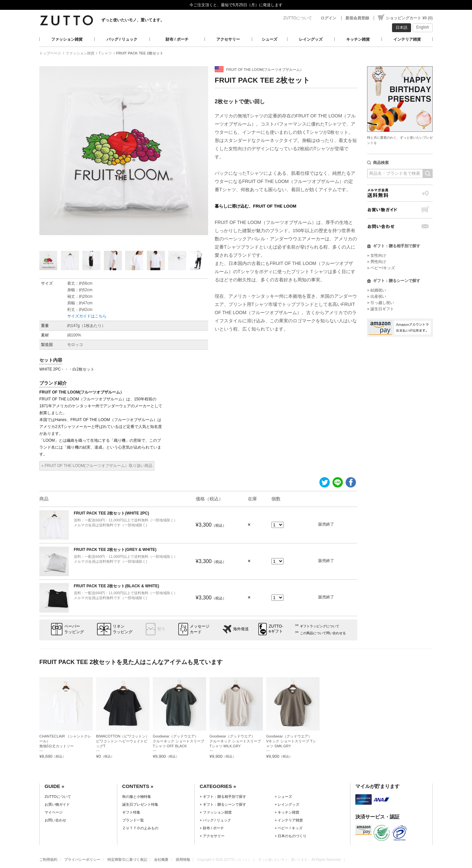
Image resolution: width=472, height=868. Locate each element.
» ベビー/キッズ (381, 268)
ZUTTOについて (298, 18)
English (423, 27)
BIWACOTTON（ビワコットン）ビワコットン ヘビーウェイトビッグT (123, 741)
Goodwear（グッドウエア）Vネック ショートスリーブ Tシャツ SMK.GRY (291, 741)
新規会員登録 (357, 18)
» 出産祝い (377, 296)
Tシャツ (105, 53)
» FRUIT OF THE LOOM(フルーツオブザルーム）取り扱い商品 (97, 466)
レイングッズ (311, 39)
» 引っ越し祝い (381, 303)
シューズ (269, 39)
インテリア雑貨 (407, 39)
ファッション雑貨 (67, 39)
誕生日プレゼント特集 (140, 804)
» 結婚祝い (377, 290)
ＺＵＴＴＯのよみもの (140, 828)
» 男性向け (377, 262)
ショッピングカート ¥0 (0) (409, 18)
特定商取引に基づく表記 (127, 859)
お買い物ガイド (400, 210)
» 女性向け (377, 255)
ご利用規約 (48, 859)
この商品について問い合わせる (323, 633)
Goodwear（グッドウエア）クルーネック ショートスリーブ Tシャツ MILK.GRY (235, 741)
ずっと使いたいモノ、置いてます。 (133, 20)
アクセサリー (228, 39)
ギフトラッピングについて (320, 626)
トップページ (50, 53)
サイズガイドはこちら (87, 316)
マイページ (54, 812)
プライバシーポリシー (82, 859)
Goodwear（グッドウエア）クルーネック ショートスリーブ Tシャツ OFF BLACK (178, 741)
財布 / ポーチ (177, 39)
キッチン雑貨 (358, 39)
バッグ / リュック (122, 39)
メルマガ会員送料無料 (400, 193)
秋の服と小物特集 (137, 797)
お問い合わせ (400, 226)
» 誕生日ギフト (381, 309)
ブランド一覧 (133, 820)
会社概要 (161, 859)
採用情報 (183, 859)
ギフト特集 (131, 812)
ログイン (328, 18)
